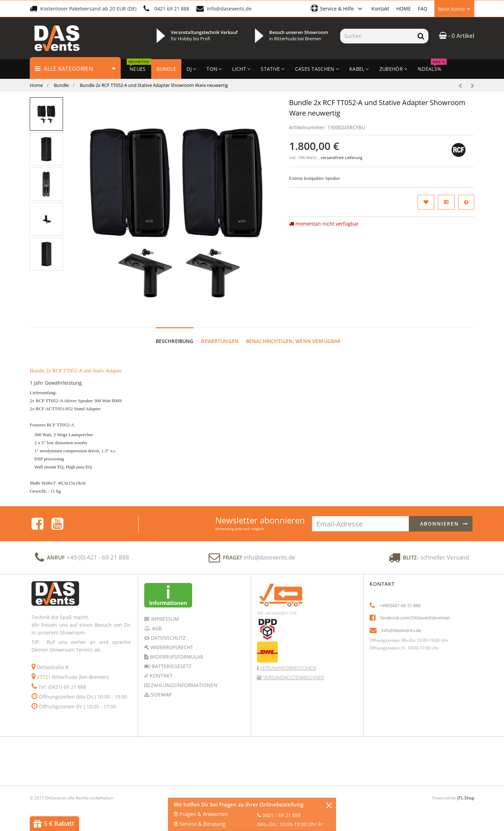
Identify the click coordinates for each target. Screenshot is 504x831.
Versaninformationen (287, 668)
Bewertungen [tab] (220, 341)
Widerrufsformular (176, 657)
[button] (338, 8)
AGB (156, 628)
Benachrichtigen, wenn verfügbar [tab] (293, 341)
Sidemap (160, 695)
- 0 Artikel (457, 36)
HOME (404, 9)
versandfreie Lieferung (341, 158)
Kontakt (380, 9)
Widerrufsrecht (171, 647)
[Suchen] (377, 36)
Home (36, 85)
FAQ (423, 9)
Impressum (164, 619)
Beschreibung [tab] (175, 341)
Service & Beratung (199, 824)
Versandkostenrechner (293, 677)
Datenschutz (167, 638)
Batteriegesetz (171, 666)
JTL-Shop (466, 798)
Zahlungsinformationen (183, 685)
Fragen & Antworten (201, 814)
